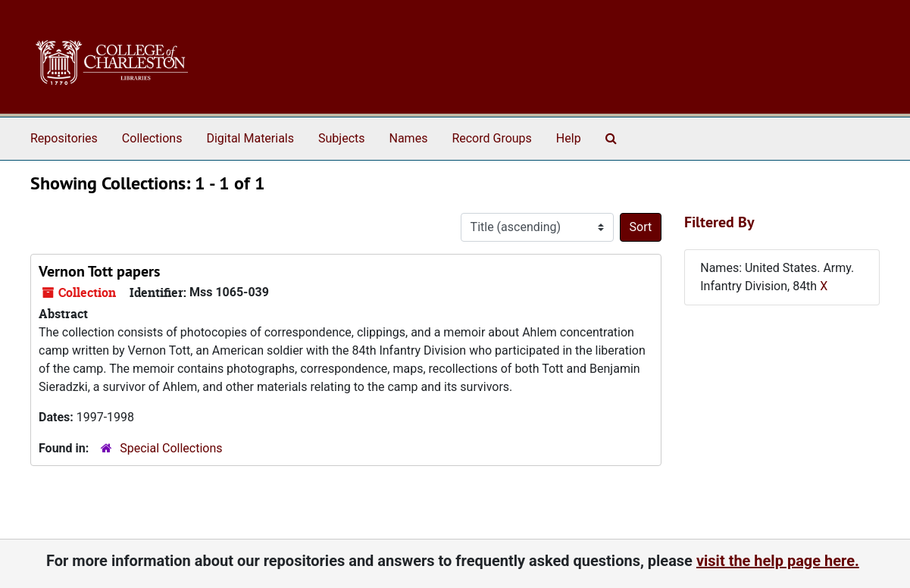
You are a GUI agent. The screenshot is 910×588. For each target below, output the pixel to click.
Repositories (64, 138)
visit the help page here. (778, 561)
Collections (152, 138)
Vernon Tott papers (99, 271)
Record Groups (491, 138)
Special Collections (171, 448)
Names (409, 138)
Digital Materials (250, 138)
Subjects (341, 138)
